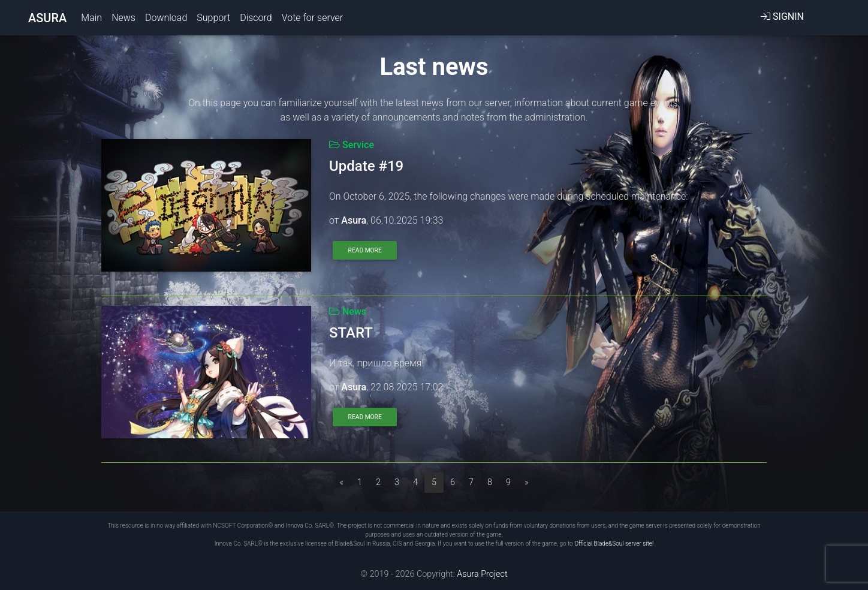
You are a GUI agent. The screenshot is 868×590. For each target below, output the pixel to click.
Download (166, 20)
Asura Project (481, 574)
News (123, 20)
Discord (256, 20)
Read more (365, 250)
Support (213, 20)
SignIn (782, 19)
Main (94, 19)
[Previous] (342, 483)
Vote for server (312, 20)
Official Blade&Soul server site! (614, 544)
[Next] (527, 483)
